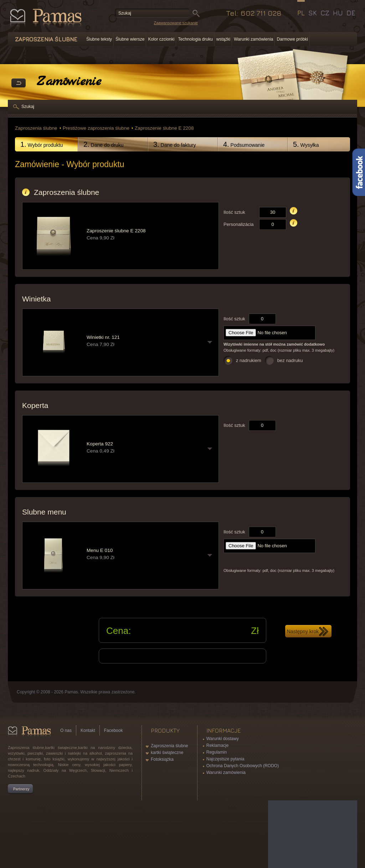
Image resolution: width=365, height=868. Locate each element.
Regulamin (217, 752)
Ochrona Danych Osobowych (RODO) (243, 766)
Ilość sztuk (234, 212)
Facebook (114, 730)
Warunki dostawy (223, 739)
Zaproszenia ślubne (36, 128)
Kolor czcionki (161, 39)
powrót (19, 83)
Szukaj (28, 107)
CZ (325, 13)
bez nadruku (290, 360)
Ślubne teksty (99, 39)
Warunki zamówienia (253, 39)
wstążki (223, 39)
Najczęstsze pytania (225, 759)
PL (301, 13)
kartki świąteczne (167, 753)
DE (351, 13)
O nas (66, 730)
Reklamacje (218, 745)
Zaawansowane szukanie (176, 23)
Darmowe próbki (292, 39)
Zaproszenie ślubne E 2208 (164, 128)
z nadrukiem (249, 360)
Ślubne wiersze (130, 39)
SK (313, 13)
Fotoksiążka (162, 759)
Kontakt (88, 730)
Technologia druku (195, 39)
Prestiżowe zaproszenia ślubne (96, 128)
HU (338, 13)
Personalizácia (239, 224)
